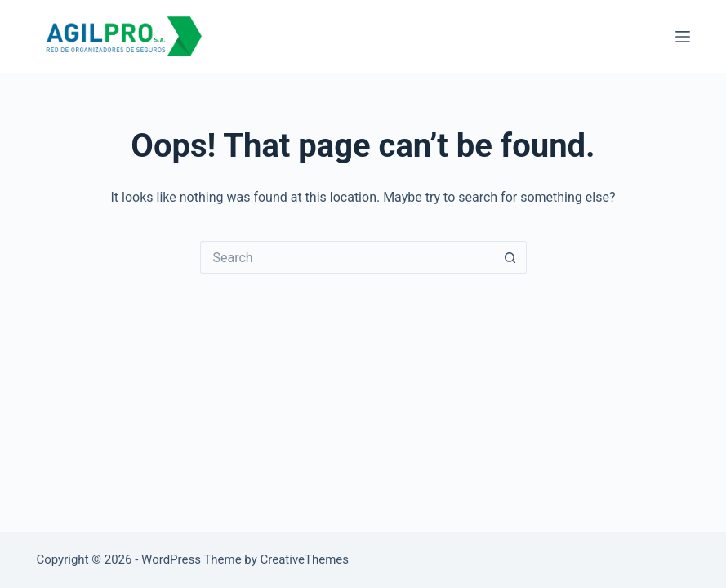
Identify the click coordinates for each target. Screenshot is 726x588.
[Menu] (683, 37)
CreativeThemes (305, 559)
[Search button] (510, 257)
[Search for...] (347, 257)
